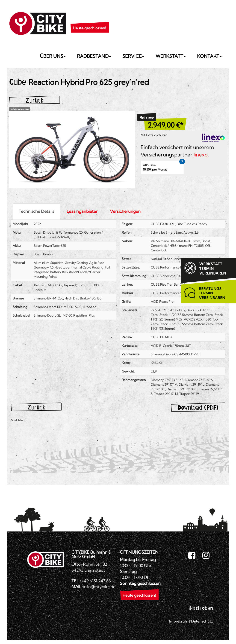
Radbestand (94, 56)
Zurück (34, 100)
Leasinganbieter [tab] (82, 211)
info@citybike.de (99, 587)
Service (133, 56)
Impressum (179, 621)
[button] (89, 22)
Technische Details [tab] (36, 211)
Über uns (53, 56)
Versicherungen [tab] (125, 211)
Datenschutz (202, 621)
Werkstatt (171, 56)
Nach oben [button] (201, 608)
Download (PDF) (198, 407)
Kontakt (209, 56)
